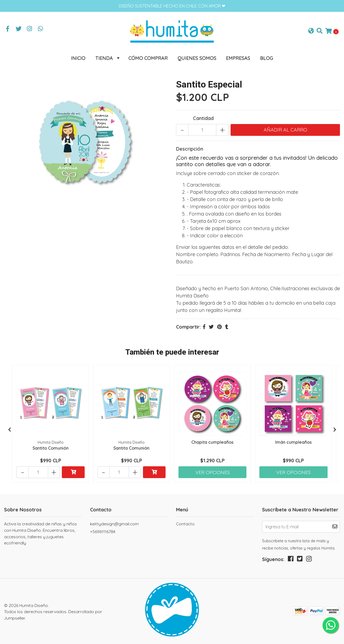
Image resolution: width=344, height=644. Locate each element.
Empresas (238, 58)
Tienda (104, 58)
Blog (267, 58)
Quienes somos (197, 58)
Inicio (78, 58)
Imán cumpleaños (293, 442)
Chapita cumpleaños (212, 442)
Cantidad (203, 118)
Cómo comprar (148, 58)
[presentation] (9, 429)
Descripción (190, 149)
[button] (311, 31)
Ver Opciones (212, 471)
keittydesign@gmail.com (114, 523)
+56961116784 (103, 530)
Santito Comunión (51, 447)
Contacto (185, 523)
